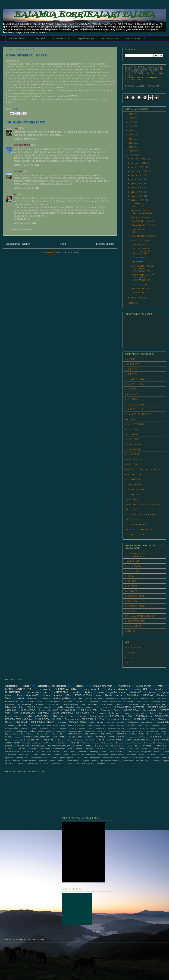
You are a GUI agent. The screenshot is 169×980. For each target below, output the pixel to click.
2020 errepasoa (94, 725)
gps (79, 758)
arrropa (100, 722)
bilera (66, 755)
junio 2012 (137, 184)
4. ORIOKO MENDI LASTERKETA (129, 707)
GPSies (129, 657)
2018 (131, 131)
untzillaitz (68, 763)
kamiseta (17, 761)
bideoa (80, 686)
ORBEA (89, 746)
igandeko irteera (117, 692)
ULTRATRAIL (46, 752)
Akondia (109, 695)
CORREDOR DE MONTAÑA (135, 606)
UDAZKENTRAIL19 (78, 722)
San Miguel (33, 749)
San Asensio (134, 704)
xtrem (18, 716)
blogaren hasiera (89, 755)
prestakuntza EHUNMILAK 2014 (58, 689)
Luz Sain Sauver (61, 743)
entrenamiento (92, 689)
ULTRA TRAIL (160, 704)
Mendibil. (9, 722)
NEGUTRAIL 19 (23, 746)
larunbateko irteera (52, 686)
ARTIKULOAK (11, 710)
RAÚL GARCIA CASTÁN (135, 489)
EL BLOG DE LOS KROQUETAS (138, 414)
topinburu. (19, 763)
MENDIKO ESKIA (84, 695)
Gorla (102, 719)
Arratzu (93, 716)
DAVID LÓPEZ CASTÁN (135, 404)
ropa (148, 761)
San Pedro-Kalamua (140, 217)
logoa (98, 695)
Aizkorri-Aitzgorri (25, 704)
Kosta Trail (90, 740)
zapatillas (112, 763)
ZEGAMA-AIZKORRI (133, 626)
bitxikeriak (75, 755)
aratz (92, 722)
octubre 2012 (138, 167)
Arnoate (83, 716)
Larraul (26, 743)
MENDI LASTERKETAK (63, 713)
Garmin (149, 734)
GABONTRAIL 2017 (74, 734)
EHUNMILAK (130, 631)
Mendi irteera (144, 686)
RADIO (8, 749)
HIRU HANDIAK (71, 704)
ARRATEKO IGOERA (157, 707)
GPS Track (148, 695)
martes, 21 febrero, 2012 (25, 139)
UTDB (57, 752)
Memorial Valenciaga (133, 743)
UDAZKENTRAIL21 (31, 752)
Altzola (64, 716)
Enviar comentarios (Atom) (67, 252)
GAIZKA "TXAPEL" (133, 429)
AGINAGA (10, 704)
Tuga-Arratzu (137, 262)
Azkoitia (39, 704)
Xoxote (104, 752)
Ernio (55, 734)
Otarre (137, 746)
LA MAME (101, 740)
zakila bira (107, 707)
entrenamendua (17, 686)
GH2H (141, 734)
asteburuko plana (46, 707)
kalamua (151, 692)
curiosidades (147, 722)
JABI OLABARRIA (155, 737)
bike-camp (33, 698)
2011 (131, 303)
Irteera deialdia (149, 710)
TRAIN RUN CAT (132, 561)
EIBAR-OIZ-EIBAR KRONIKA (143, 236)
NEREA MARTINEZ (133, 479)
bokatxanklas (103, 755)
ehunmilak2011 (33, 695)
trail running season (33, 763)
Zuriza (8, 698)
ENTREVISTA (102, 731)
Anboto (120, 695)
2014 (131, 147)
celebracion (132, 755)
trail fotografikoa (62, 698)
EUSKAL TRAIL (132, 601)
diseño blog (113, 713)
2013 (131, 151)
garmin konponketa (67, 758)
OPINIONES (78, 746)
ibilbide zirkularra (103, 686)
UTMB (64, 752)
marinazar (129, 701)
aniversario (12, 755)
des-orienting (153, 755)
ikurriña (156, 758)
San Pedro (68, 701)
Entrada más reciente (18, 244)
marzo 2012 (137, 196)
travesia (9, 716)
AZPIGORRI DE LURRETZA (136, 379)
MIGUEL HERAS (132, 464)
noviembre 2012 (139, 163)
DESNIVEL (130, 576)
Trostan (145, 749)
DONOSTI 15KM (117, 716)
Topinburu (81, 701)
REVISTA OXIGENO (133, 566)
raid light (140, 761)
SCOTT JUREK (131, 509)
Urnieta (73, 752)
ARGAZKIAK (133, 38)
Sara (70, 749)
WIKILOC (129, 662)
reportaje (89, 707)
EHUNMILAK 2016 (144, 716)
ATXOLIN (121, 725)
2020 (131, 122)
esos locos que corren (39, 758)
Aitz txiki (131, 725)
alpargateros (146, 752)
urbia (77, 763)
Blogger (97, 932)
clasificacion (133, 722)
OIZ (23, 701)
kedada (89, 692)
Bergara (73, 728)
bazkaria (20, 698)
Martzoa (95, 743)
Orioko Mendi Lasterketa (115, 746)
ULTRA (146, 704)
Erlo (48, 734)
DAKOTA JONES (132, 394)
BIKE (56, 710)
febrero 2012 (138, 200)
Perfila (39, 701)
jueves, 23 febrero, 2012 (25, 223)
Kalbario (69, 740)
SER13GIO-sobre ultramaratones (141, 514)
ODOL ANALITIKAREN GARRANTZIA (140, 616)
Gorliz (158, 734)
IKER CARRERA (59, 737)
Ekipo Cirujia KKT (140, 284)
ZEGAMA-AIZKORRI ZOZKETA (143, 225)
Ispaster (132, 737)
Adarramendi (44, 710)
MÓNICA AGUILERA (133, 474)
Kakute (60, 740)
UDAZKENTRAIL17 (13, 752)
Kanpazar (120, 704)
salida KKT (141, 689)
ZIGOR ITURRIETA (117, 752)
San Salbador (45, 749)
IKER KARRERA (132, 434)
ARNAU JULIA (131, 369)
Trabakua (62, 722)
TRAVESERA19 (133, 749)
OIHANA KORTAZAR (133, 484)
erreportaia (116, 701)
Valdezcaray (93, 752)
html (85, 758)
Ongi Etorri (99, 746)
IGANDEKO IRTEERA (139, 258)
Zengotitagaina (99, 713)
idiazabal (70, 707)
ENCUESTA (89, 731)
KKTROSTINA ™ (19, 38)
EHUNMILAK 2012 (69, 710)
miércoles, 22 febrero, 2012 (26, 165)
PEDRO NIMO (161, 746)
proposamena (128, 761)
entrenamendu (22, 758)
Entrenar (40, 734)
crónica (142, 755)
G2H (61, 734)
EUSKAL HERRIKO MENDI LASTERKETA (126, 731)
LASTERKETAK (131, 591)
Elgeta (164, 731)
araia (21, 755)
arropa (105, 701)
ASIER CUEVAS (28, 710)
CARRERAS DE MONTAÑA (135, 596)
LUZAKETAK (130, 611)
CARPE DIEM (131, 389)
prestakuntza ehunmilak (110, 761)
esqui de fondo (15, 725)
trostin (46, 763)
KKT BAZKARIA (28, 713)
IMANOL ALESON (76, 737)
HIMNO (8, 737)
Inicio (63, 244)
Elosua (31, 734)
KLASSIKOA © (61, 38)
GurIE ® (41, 38)
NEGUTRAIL (22, 722)
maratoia (58, 695)
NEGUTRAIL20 (38, 746)
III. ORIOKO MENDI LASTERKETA (37, 737)
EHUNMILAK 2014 (89, 710)
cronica (77, 692)
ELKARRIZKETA (42, 719)
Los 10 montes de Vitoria (42, 743)
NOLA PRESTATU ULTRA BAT (58, 746)
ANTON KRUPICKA (133, 364)
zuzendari (28, 716)
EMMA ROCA (130, 419)
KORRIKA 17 (139, 719)
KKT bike (162, 698)
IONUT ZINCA (101, 737)
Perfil (31, 701)
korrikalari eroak (29, 761)
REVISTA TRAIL (132, 571)
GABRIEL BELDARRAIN (135, 424)
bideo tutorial (46, 755)
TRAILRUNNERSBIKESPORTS (137, 524)
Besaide (82, 728)
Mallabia (86, 743)
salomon (156, 761)
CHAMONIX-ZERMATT (117, 728)
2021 (131, 118)
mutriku (95, 761)
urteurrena (101, 763)
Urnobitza (82, 752)
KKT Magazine (110, 38)
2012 (131, 155)
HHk (165, 734)
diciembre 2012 (139, 159)
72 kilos (111, 725)
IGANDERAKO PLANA (139, 293)
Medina (119, 743)
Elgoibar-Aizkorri (11, 734)
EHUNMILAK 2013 (129, 698)
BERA (54, 728)
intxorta (46, 698)
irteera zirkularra (117, 689)
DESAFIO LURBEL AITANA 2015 (153, 728)
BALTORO (44, 728)
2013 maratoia (53, 725)
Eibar (69, 695)
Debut (32, 731)
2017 (131, 135)
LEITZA (17, 743)
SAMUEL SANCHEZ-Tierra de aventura (143, 504)
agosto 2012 (137, 175)
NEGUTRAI (10, 746)
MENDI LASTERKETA (18, 689)
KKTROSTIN (12, 692)
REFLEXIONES (20, 749)
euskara (54, 758)
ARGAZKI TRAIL (42, 716)
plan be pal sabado (140, 240)
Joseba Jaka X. (19, 740)
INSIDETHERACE (132, 439)
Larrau (152, 719)
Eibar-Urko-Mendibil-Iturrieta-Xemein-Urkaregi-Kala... (141, 251)
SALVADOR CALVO (133, 494)
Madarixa (162, 719)
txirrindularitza (57, 763)
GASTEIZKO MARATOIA (126, 734)
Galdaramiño (136, 692)
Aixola (139, 725)
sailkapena (162, 713)
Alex (146, 725)
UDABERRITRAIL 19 (159, 749)
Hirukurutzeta (114, 719)
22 (104, 725)
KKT (16, 713)
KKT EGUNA (44, 713)
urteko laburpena (88, 763)
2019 (131, 126)
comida (60, 707)
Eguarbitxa (105, 710)
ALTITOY (78, 698)
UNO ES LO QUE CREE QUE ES (139, 529)
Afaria (55, 716)
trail (26, 725)
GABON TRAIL (54, 704)
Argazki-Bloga (86, 38)
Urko (21, 707)
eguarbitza (9, 758)
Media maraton (107, 743)
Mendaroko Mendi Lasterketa (155, 743)
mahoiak (61, 761)
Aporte (73, 716)
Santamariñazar (59, 749)
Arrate (164, 725)
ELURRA (57, 719)
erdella (151, 713)
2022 (131, 114)
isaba (80, 707)
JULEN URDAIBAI (133, 449)
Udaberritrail (10, 707)
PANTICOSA (148, 746)
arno (28, 755)
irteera (47, 695)
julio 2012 (137, 179)
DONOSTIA (10, 731)
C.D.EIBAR (100, 728)
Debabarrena (22, 731)
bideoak (110, 722)
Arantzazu (155, 725)
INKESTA (89, 737)
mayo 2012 (136, 188)
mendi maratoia (73, 761)
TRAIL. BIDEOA (118, 749)
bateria (35, 755)
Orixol (130, 746)
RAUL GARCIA (83, 713)
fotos (161, 686)
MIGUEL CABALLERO (134, 459)
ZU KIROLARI (133, 752)
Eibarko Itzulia (147, 698)
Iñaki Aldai (142, 737)
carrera (101, 692)
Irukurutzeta (107, 704)
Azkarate (103, 716)
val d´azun (35, 725)
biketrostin (58, 755)
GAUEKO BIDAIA (132, 710)
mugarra (86, 761)
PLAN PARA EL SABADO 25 (142, 221)
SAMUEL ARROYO (132, 499)
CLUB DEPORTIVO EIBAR (136, 621)
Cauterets (133, 728)
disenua (164, 755)
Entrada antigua (105, 244)
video (139, 701)
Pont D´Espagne (53, 701)
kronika (159, 689)
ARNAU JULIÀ (131, 374)
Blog (91, 728)
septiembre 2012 (140, 171)
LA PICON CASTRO (115, 740)
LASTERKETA (11, 701)
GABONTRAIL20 (91, 734)
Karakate (162, 695)
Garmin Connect (133, 647)
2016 (131, 139)
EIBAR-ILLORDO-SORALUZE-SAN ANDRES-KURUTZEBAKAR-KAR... (143, 268)
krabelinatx (43, 761)
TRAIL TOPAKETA (102, 749)
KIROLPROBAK (131, 586)
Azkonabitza (111, 698)
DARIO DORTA (131, 399)
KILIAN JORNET (132, 454)
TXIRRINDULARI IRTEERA (43, 722)
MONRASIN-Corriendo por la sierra (142, 469)
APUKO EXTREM (94, 698)
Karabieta (79, 740)
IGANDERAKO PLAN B (140, 288)
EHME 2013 (61, 731)
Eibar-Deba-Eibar (152, 731)
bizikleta (121, 722)
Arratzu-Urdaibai (11, 728)
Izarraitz (127, 719)
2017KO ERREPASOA (77, 725)
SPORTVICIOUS (132, 519)
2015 (131, 143)
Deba (130, 716)
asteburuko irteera (36, 692)
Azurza (34, 728)
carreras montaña (118, 755)
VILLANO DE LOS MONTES (136, 534)
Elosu (23, 734)
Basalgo (63, 728)
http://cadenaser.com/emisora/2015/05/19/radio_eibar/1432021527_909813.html (120, 758)
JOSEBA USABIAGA (133, 444)
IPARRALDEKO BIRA (118, 737)
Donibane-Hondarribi (46, 731)
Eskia (20, 695)
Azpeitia (24, 728)
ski (98, 707)
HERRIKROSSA (131, 581)
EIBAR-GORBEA (75, 731)
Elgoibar (117, 710)
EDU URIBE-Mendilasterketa (139, 409)
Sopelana (79, 749)
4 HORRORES (160, 701)
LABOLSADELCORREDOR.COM (138, 740)
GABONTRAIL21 (107, 734)
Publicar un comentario (21, 229)
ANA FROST (130, 359)
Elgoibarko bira (71, 719)
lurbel (52, 761)
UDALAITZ (94, 701)
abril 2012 (137, 192)
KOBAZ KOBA (49, 740)
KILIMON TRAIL (34, 740)
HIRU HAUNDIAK (90, 704)
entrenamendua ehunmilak (133, 713)
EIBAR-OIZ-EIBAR (139, 244)
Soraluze (88, 749)
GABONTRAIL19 (89, 719)
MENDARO (75, 743)
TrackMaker (131, 652)
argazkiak (124, 686)
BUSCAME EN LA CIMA (135, 384)
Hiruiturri (17, 737)
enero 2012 (137, 298)
